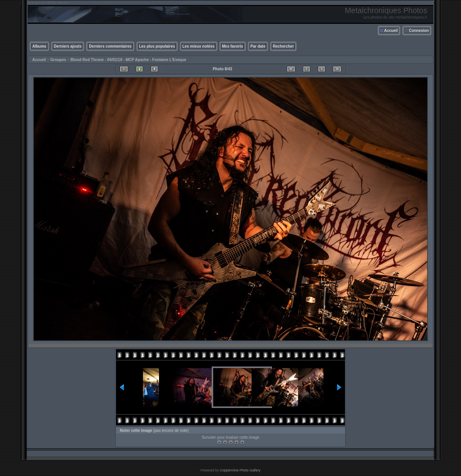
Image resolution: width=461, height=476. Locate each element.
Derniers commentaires (110, 46)
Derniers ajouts (68, 46)
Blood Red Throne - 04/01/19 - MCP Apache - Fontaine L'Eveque (129, 60)
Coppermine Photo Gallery (240, 470)
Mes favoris (233, 46)
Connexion (419, 31)
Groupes (58, 60)
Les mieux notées (199, 46)
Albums (39, 46)
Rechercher (283, 46)
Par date (258, 46)
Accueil (391, 31)
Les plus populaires (157, 46)
